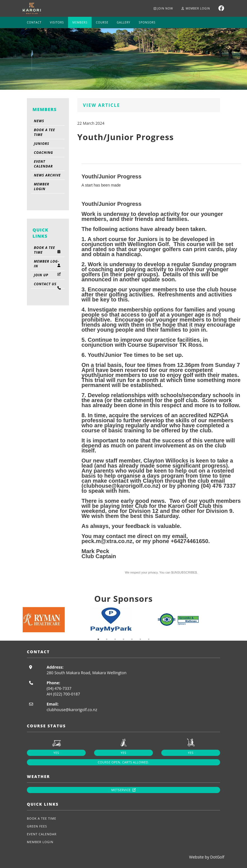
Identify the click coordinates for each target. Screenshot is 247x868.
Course (102, 22)
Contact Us (48, 285)
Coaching (44, 153)
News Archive (47, 175)
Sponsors (147, 22)
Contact (34, 22)
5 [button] (132, 639)
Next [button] (229, 620)
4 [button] (123, 639)
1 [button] (98, 639)
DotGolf (217, 857)
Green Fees (37, 826)
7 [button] (149, 639)
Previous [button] (18, 620)
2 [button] (107, 639)
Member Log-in (48, 264)
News (39, 121)
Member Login (196, 8)
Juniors (42, 144)
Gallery (123, 22)
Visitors (57, 22)
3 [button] (115, 639)
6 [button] (140, 639)
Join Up (48, 275)
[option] (56, 620)
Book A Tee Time (44, 132)
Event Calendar (43, 164)
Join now (164, 8)
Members (80, 22)
